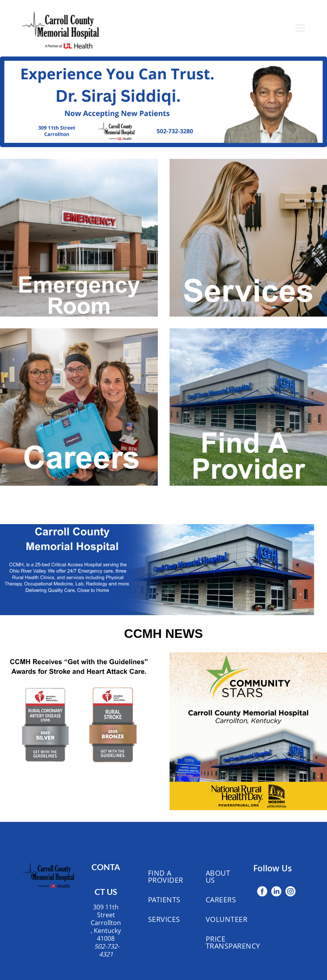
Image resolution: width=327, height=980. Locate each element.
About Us (218, 876)
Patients (164, 900)
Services (164, 919)
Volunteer (227, 919)
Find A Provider (166, 876)
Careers (221, 900)
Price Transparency (233, 942)
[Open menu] (300, 28)
